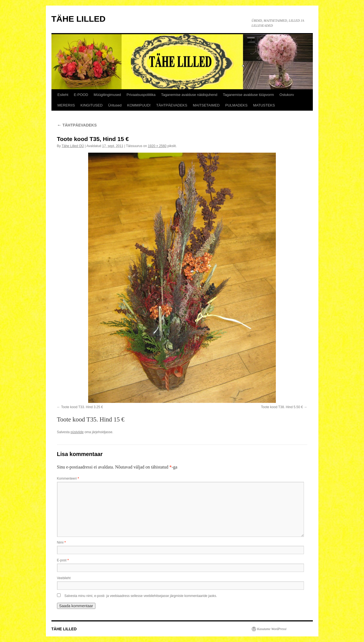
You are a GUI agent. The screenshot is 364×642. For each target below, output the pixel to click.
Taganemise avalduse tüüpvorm (249, 95)
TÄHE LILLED (79, 19)
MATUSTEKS (264, 105)
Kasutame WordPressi (272, 629)
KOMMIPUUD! (139, 105)
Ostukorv (287, 95)
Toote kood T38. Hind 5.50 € (282, 407)
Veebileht (64, 578)
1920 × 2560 (157, 146)
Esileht (63, 95)
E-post (63, 560)
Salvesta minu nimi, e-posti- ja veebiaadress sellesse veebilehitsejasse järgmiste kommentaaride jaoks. (141, 596)
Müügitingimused (107, 95)
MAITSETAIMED (206, 105)
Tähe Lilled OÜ (73, 146)
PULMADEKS (236, 105)
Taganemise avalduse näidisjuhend (189, 95)
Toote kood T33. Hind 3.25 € (82, 407)
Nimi (61, 542)
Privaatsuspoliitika (141, 95)
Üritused (115, 105)
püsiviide (77, 432)
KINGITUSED (91, 105)
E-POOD (81, 95)
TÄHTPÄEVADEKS (172, 105)
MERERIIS (66, 105)
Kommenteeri (68, 479)
